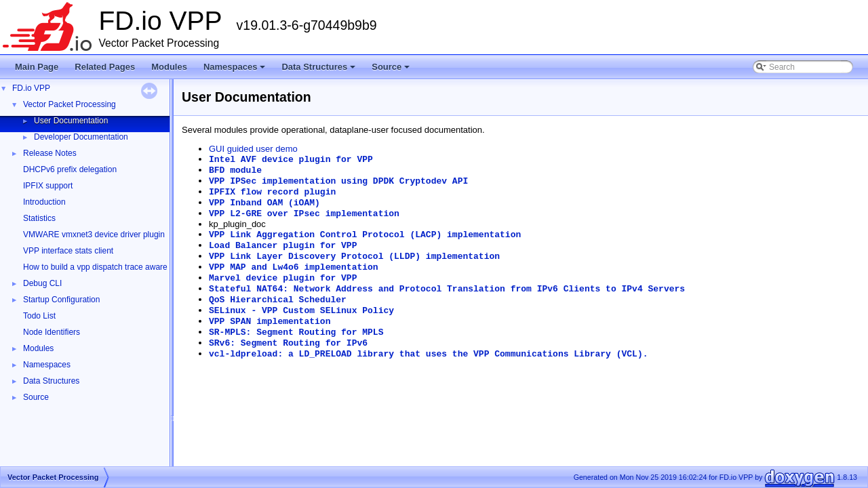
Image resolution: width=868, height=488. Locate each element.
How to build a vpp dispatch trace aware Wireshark (115, 267)
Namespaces (236, 70)
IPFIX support (48, 186)
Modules (169, 67)
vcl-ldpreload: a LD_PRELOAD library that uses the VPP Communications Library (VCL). (429, 354)
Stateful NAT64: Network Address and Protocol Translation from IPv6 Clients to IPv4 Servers (447, 289)
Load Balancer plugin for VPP (283, 246)
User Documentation (71, 121)
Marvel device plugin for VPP (283, 278)
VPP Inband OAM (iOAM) (264, 203)
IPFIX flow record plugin (272, 192)
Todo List (39, 316)
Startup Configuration (61, 300)
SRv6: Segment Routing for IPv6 (288, 343)
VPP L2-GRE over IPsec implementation (304, 214)
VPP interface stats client (68, 251)
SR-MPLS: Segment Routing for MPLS (296, 332)
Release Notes (50, 153)
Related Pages (105, 67)
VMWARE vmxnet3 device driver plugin (94, 235)
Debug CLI (42, 283)
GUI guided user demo (253, 149)
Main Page (37, 67)
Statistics (39, 218)
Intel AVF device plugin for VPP (291, 160)
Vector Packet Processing (70, 104)
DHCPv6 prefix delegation (70, 169)
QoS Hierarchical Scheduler (278, 300)
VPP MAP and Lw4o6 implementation (294, 267)
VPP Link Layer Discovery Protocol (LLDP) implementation (354, 257)
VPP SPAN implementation (270, 322)
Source (392, 70)
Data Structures (319, 70)
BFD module (235, 170)
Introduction (44, 202)
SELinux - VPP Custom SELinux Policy (301, 311)
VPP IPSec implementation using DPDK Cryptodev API (338, 181)
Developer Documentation (81, 137)
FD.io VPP (31, 88)
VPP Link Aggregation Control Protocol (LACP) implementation (365, 235)
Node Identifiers (52, 332)
